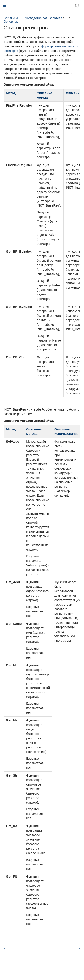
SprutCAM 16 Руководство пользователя (33, 18)
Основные (11, 22)
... (66, 18)
